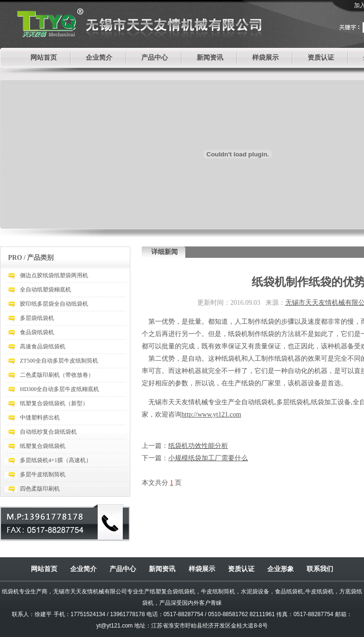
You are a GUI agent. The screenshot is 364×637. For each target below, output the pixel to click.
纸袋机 (10, 591)
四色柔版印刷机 (40, 489)
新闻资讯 (210, 58)
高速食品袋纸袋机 (43, 346)
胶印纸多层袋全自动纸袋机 (54, 304)
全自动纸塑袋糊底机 (45, 290)
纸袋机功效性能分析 (198, 446)
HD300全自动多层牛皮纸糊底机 (59, 389)
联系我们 (320, 569)
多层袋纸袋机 (37, 318)
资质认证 (321, 58)
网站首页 (44, 58)
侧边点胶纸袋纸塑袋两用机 (54, 275)
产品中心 (155, 58)
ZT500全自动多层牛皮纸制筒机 (59, 361)
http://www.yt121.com (211, 414)
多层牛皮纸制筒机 (43, 474)
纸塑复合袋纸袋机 (43, 446)
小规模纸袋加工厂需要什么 (208, 458)
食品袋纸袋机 (37, 332)
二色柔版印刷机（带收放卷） (57, 375)
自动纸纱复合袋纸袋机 (48, 432)
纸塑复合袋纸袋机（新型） (54, 403)
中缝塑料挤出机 (40, 418)
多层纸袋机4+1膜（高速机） (56, 460)
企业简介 (99, 58)
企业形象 (281, 569)
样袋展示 (265, 58)
